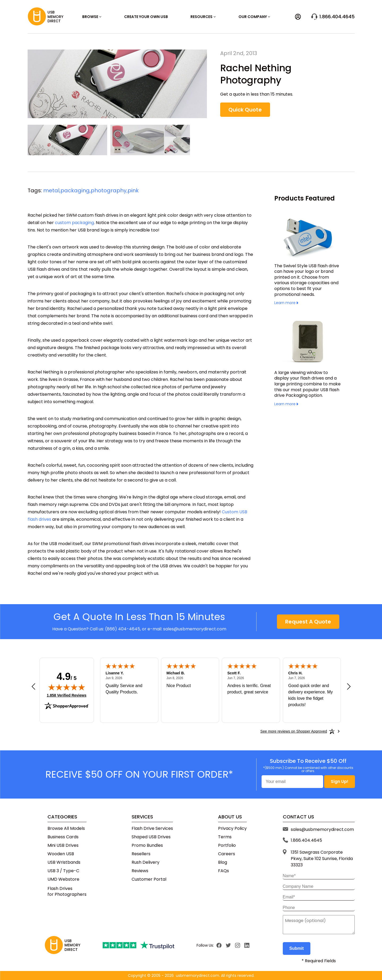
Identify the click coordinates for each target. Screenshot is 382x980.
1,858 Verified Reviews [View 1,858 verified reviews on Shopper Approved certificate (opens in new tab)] (66, 695)
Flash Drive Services (152, 828)
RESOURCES (203, 17)
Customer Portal (149, 879)
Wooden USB (61, 854)
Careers (227, 854)
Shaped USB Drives (151, 837)
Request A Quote (308, 622)
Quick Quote (245, 110)
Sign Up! (340, 781)
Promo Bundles (147, 845)
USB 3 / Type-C (63, 871)
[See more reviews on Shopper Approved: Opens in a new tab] (294, 731)
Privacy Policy (232, 828)
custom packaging (74, 223)
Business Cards (63, 837)
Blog (223, 862)
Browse (92, 17)
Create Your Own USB (146, 17)
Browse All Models (66, 828)
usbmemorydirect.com (197, 975)
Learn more (286, 303)
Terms (225, 837)
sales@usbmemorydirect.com (195, 629)
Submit (297, 948)
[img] (67, 687)
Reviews (140, 871)
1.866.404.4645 (333, 17)
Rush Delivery (146, 862)
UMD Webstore (63, 879)
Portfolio (227, 845)
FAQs (223, 871)
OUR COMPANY (254, 17)
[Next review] (349, 687)
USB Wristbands (64, 862)
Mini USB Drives (63, 845)
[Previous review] (33, 687)
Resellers (141, 854)
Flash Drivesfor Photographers (67, 891)
